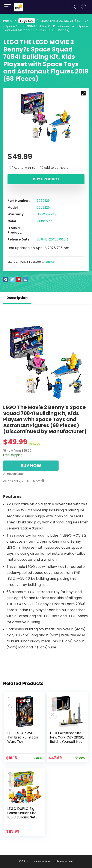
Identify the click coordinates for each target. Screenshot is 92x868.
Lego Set (27, 21)
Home (8, 21)
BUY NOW (31, 466)
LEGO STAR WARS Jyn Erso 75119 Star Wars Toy (23, 737)
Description (17, 298)
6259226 (43, 201)
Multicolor (44, 221)
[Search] (74, 7)
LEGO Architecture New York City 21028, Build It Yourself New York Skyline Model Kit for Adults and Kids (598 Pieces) (67, 744)
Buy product (46, 179)
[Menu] (8, 7)
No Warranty (46, 214)
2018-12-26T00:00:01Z (52, 239)
